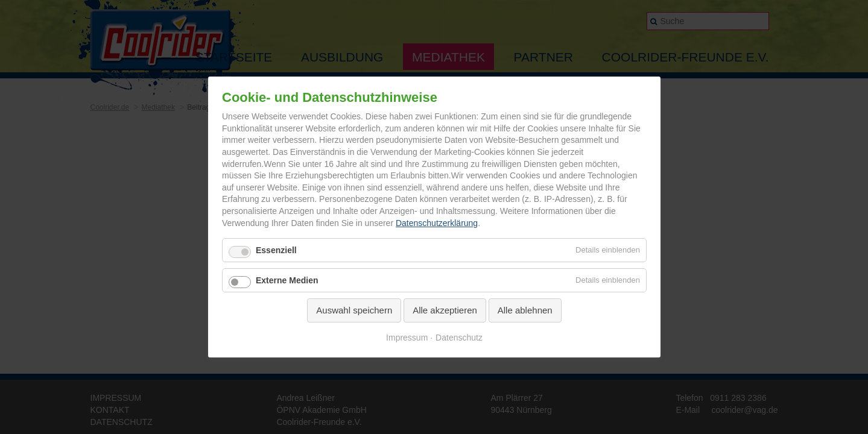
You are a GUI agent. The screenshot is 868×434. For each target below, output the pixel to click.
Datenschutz (459, 338)
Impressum (407, 338)
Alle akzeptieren (445, 310)
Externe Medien (287, 280)
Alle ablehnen (524, 310)
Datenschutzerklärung (436, 223)
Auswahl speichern (354, 310)
